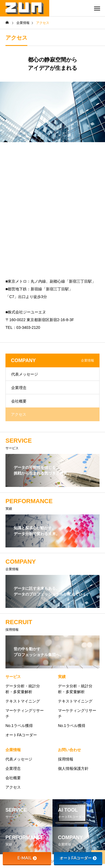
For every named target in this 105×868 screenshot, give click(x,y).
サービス (13, 677)
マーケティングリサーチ (25, 713)
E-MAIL (27, 858)
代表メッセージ (25, 374)
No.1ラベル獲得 (19, 726)
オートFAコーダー (21, 735)
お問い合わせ (69, 750)
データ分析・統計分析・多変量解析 (23, 689)
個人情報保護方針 (73, 768)
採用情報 (66, 759)
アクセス (19, 414)
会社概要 (19, 401)
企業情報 (13, 750)
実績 (62, 677)
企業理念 (19, 388)
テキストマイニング (23, 701)
